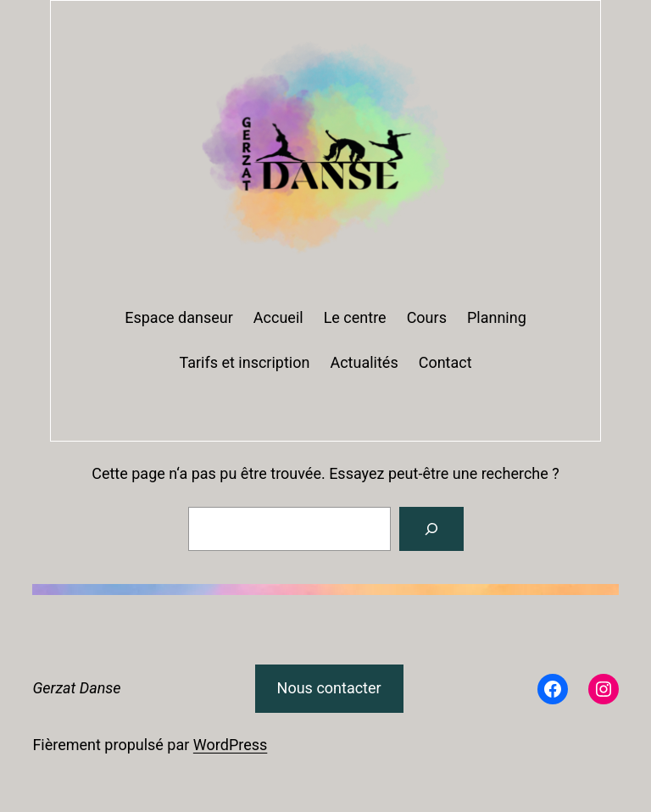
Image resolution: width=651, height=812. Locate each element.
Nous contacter (329, 688)
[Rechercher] (431, 529)
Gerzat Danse (76, 688)
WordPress (230, 745)
